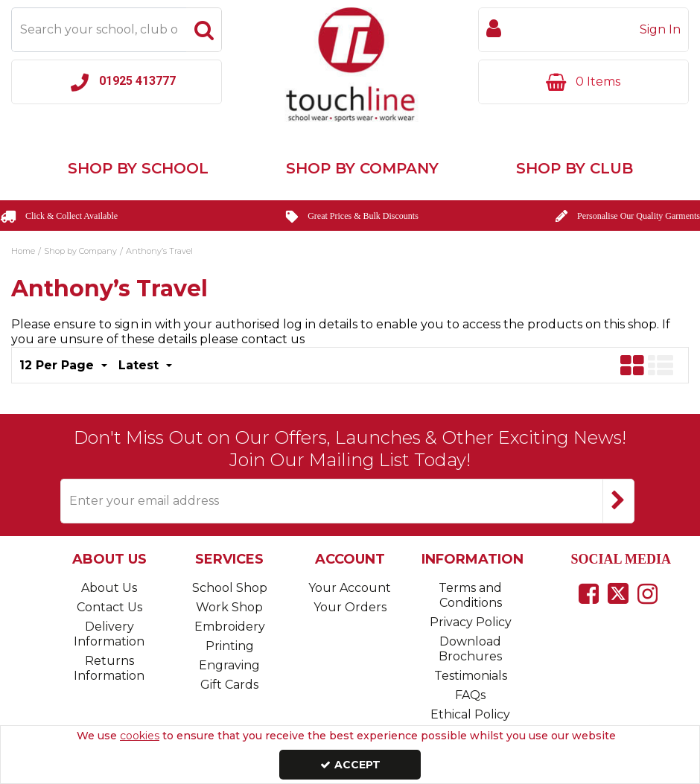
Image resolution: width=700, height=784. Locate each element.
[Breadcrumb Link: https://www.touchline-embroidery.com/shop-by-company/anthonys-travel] (159, 249)
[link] (589, 593)
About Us (109, 588)
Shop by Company (362, 168)
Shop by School (138, 168)
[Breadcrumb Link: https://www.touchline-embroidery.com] (23, 249)
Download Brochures (470, 649)
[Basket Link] (583, 82)
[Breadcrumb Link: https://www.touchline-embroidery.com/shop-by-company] (80, 249)
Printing (230, 646)
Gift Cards (229, 685)
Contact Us (109, 607)
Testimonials (471, 676)
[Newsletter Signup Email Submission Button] (618, 501)
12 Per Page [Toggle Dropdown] (58, 365)
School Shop (230, 588)
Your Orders (350, 607)
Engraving (229, 665)
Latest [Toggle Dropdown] (140, 365)
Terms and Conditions (470, 595)
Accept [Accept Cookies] (350, 765)
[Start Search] (204, 30)
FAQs (470, 695)
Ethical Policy (470, 714)
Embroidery (230, 627)
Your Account (350, 588)
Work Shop (229, 607)
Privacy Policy (471, 622)
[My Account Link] (583, 30)
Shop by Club (575, 168)
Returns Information (109, 668)
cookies (140, 736)
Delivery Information (109, 634)
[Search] (99, 30)
